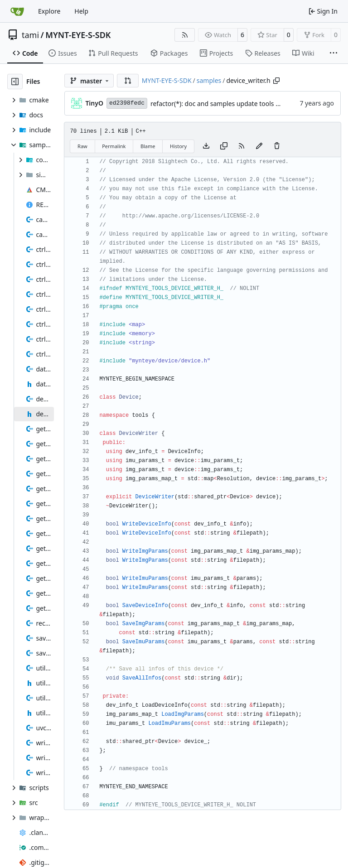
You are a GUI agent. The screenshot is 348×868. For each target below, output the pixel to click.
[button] (128, 81)
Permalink (114, 146)
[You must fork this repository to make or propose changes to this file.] (259, 146)
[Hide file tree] (15, 82)
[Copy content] (224, 146)
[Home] (17, 11)
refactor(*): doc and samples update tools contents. (227, 104)
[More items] (333, 53)
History (178, 146)
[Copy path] (276, 81)
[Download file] (206, 146)
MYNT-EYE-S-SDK (78, 35)
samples (209, 80)
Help (81, 11)
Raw (82, 146)
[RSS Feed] (185, 35)
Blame (148, 146)
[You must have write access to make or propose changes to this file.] (277, 146)
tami (30, 35)
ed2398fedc (127, 103)
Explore (49, 11)
